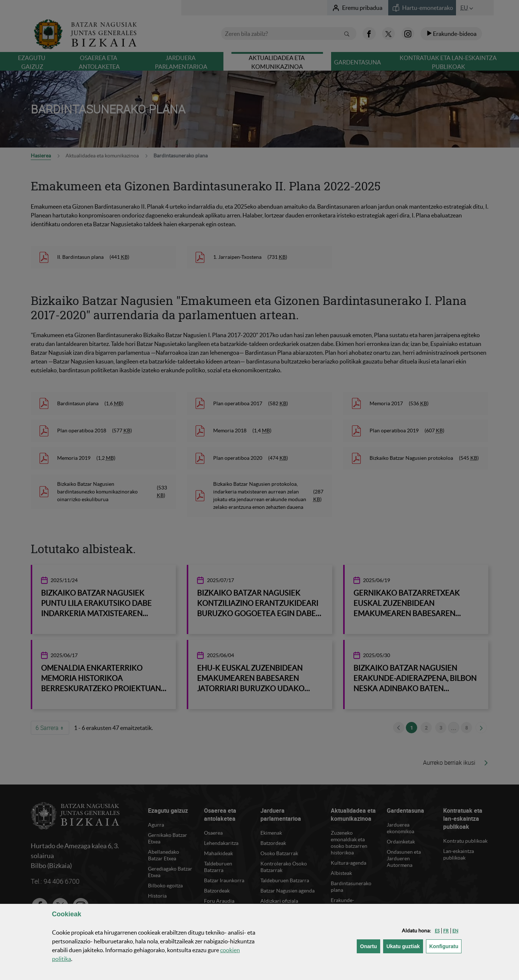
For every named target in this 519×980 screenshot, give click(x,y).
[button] (437, 931)
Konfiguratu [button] (445, 946)
